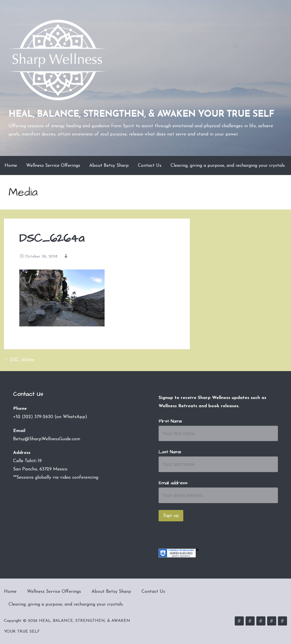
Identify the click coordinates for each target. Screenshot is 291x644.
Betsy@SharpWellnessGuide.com (47, 439)
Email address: (173, 483)
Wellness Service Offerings (53, 166)
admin (74, 257)
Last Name (170, 452)
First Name (170, 421)
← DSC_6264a (19, 360)
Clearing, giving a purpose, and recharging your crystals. (228, 166)
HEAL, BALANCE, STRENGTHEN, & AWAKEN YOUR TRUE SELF (141, 114)
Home (11, 166)
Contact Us (150, 166)
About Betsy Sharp (109, 166)
